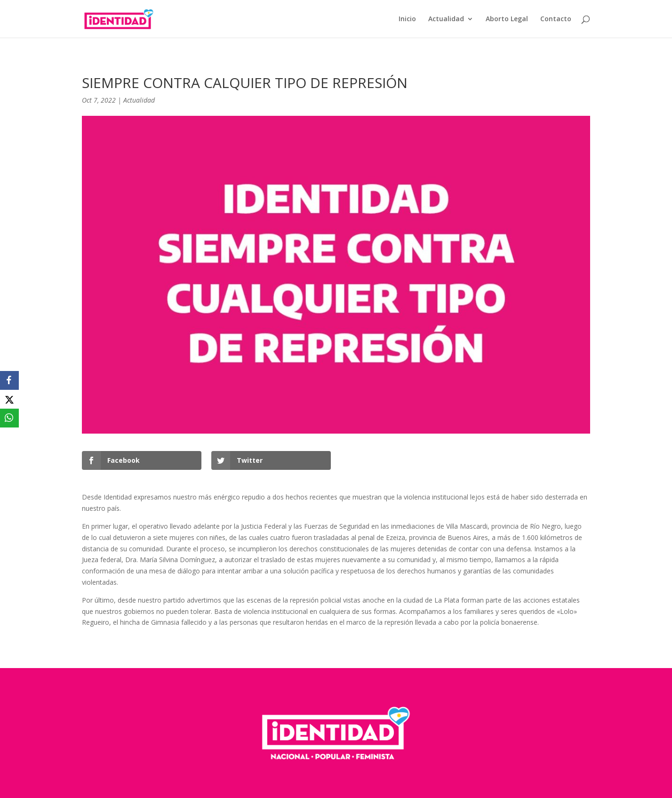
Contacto (556, 19)
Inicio (407, 19)
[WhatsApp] (9, 418)
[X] (9, 399)
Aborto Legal (507, 19)
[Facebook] (9, 380)
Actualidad (446, 19)
